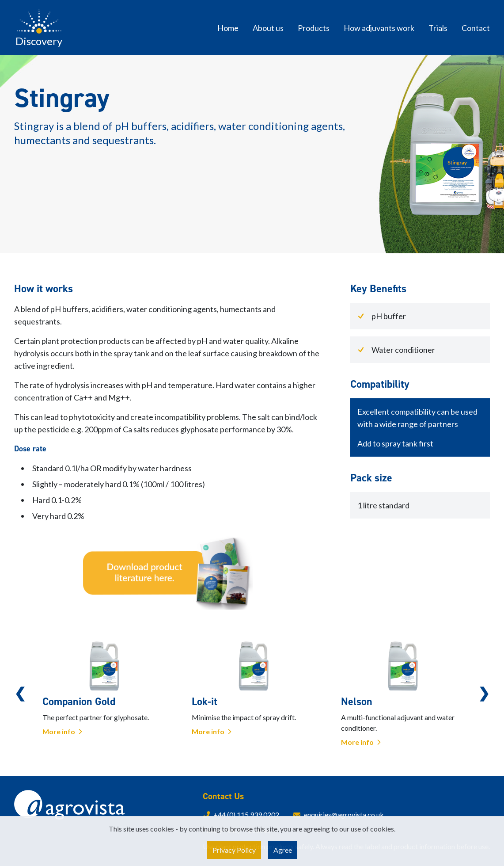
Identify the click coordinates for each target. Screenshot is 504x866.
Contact (476, 28)
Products (314, 28)
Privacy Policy (234, 850)
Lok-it (205, 702)
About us (268, 28)
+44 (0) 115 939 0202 (246, 814)
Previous (20, 692)
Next (484, 692)
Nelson (357, 702)
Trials (438, 28)
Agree (283, 850)
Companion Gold (79, 702)
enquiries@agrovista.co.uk (344, 814)
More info (63, 731)
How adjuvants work (379, 28)
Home (228, 28)
